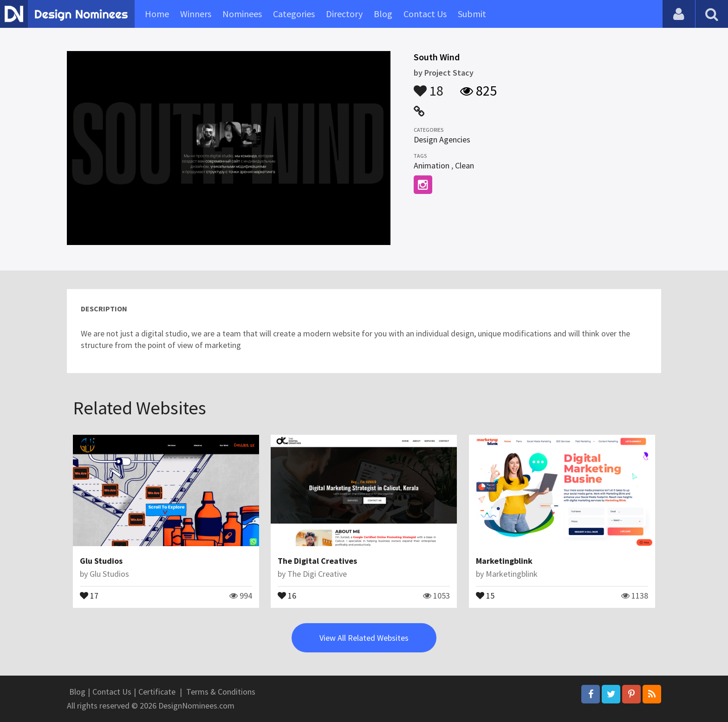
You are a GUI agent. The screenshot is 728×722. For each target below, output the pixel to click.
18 (429, 86)
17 (89, 595)
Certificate (157, 692)
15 (485, 595)
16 (287, 595)
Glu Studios (101, 561)
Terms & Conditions (221, 692)
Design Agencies (442, 139)
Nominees (242, 14)
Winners (196, 14)
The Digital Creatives (317, 561)
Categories (294, 14)
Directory (344, 14)
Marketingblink (504, 561)
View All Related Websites (364, 638)
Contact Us (425, 14)
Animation (432, 165)
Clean (465, 165)
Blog (383, 14)
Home (157, 14)
